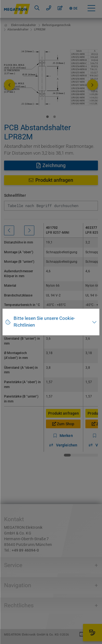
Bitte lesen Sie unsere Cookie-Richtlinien (44, 322)
